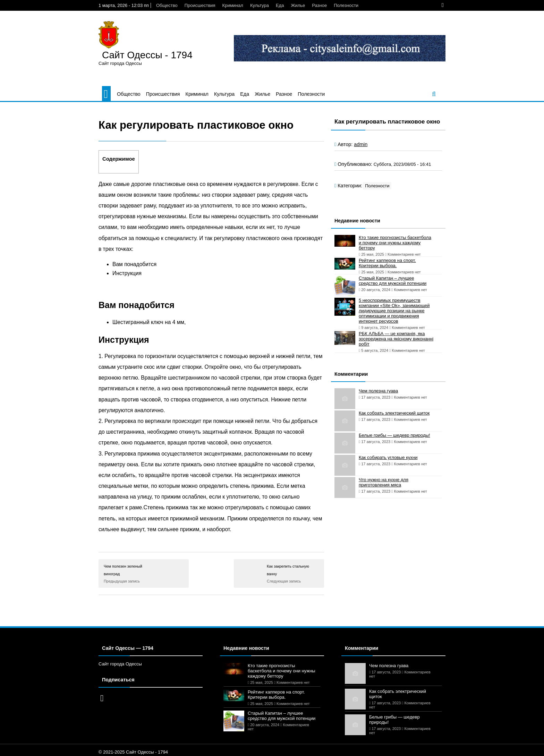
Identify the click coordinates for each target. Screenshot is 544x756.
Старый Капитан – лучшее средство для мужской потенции (393, 281)
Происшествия (200, 5)
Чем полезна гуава (378, 391)
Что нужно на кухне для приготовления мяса (384, 482)
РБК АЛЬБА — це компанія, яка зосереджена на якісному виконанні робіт (396, 339)
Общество (167, 5)
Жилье (298, 5)
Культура (260, 5)
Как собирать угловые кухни (388, 457)
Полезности (346, 5)
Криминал (233, 5)
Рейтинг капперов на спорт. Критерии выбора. (387, 263)
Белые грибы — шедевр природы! (394, 435)
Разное (319, 5)
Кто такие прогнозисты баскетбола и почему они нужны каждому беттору (395, 243)
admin (361, 144)
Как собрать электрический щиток (394, 413)
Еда (280, 5)
